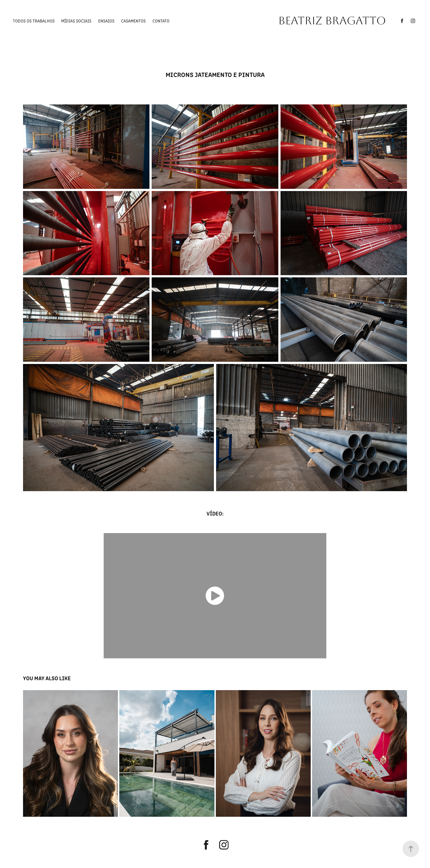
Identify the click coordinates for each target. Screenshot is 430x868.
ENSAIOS (106, 21)
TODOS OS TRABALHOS (34, 21)
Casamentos (133, 21)
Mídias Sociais (76, 21)
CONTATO (161, 21)
